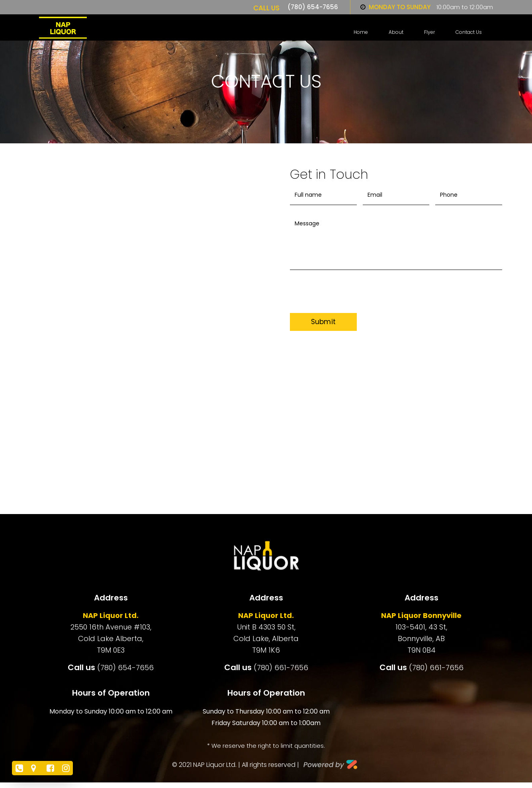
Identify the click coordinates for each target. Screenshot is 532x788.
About (396, 32)
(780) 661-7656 (281, 668)
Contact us (469, 32)
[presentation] (356, 297)
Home (361, 32)
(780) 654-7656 (313, 7)
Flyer (429, 32)
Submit (323, 322)
